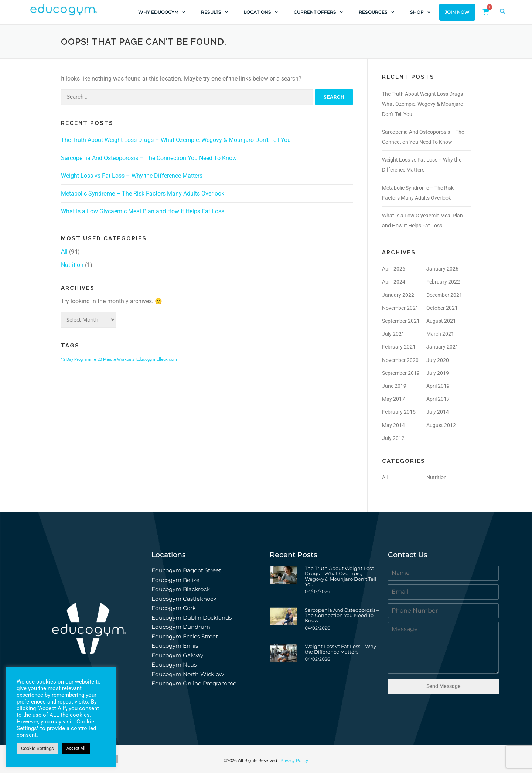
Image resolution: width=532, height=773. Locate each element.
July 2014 (438, 412)
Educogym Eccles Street (185, 636)
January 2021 (442, 347)
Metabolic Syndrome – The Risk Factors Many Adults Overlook (143, 194)
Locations (261, 12)
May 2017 (393, 399)
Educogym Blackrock (181, 589)
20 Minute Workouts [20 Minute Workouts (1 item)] (116, 360)
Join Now (457, 12)
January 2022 (398, 295)
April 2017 (438, 399)
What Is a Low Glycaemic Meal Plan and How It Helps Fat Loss (143, 211)
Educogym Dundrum (181, 627)
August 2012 (441, 425)
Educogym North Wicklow (188, 674)
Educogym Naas (174, 664)
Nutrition (72, 265)
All (64, 252)
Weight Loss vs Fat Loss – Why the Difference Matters (132, 176)
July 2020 (438, 360)
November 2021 (400, 308)
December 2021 (444, 295)
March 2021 (440, 334)
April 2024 (394, 282)
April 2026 (394, 269)
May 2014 (393, 425)
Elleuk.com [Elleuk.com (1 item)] (167, 360)
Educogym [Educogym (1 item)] (146, 360)
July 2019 (438, 373)
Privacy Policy (294, 760)
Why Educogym (162, 12)
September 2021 (401, 321)
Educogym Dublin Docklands (192, 618)
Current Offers (318, 12)
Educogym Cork (174, 608)
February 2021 (399, 347)
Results (214, 12)
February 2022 (443, 282)
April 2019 (438, 386)
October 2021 (442, 308)
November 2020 (400, 360)
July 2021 (393, 334)
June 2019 (394, 386)
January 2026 (442, 269)
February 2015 (399, 412)
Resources (376, 12)
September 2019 (401, 373)
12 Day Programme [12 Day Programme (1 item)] (79, 360)
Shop (420, 12)
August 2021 (441, 321)
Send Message (444, 686)
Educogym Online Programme (194, 683)
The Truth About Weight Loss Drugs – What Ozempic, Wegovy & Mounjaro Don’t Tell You (176, 140)
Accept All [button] (76, 748)
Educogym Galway (177, 655)
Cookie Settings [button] (37, 748)
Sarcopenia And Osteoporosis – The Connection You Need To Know (149, 158)
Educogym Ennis (175, 646)
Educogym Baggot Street (187, 570)
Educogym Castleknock (184, 599)
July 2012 (393, 438)
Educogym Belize (175, 580)
